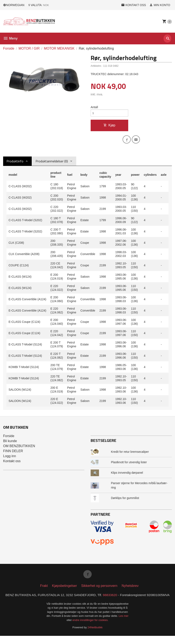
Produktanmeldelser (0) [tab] (52, 163)
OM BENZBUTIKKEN (19, 448)
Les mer (124, 624)
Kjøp (109, 126)
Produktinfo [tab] (15, 163)
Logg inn (10, 458)
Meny (10, 38)
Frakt (44, 589)
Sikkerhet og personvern (99, 589)
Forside (9, 48)
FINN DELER (13, 453)
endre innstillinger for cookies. (90, 628)
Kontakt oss (12, 463)
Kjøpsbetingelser (64, 589)
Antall (94, 107)
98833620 (123, 598)
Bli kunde (10, 443)
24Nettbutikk (95, 636)
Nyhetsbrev (130, 589)
